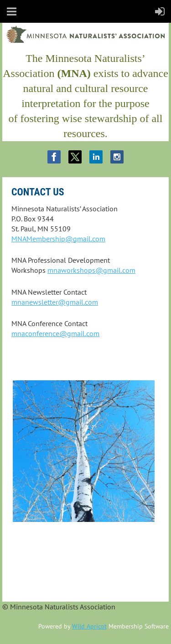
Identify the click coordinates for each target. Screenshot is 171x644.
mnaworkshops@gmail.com (91, 270)
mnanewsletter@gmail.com (55, 302)
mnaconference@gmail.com (55, 333)
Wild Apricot (89, 626)
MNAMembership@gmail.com (58, 239)
